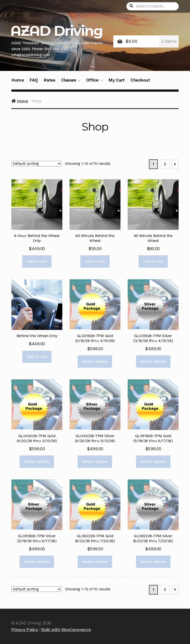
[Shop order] (36, 164)
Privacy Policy (25, 630)
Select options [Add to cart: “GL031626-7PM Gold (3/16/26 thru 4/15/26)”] (95, 362)
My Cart (117, 80)
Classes (69, 80)
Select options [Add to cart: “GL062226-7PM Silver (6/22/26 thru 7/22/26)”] (153, 562)
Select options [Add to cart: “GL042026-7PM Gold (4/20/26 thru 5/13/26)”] (37, 462)
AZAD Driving (57, 31)
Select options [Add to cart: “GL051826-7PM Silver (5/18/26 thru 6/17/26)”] (37, 562)
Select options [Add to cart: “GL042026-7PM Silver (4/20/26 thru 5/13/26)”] (95, 462)
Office (92, 80)
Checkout (140, 80)
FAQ (34, 80)
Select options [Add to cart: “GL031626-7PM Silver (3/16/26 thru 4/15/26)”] (153, 362)
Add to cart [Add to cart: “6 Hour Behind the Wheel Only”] (37, 261)
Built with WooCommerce (66, 630)
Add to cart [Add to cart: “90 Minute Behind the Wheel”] (153, 261)
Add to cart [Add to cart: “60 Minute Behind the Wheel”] (95, 261)
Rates (49, 80)
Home (18, 80)
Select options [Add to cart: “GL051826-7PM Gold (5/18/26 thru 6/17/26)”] (153, 462)
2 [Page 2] (165, 164)
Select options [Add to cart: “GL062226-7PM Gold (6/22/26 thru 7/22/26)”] (95, 562)
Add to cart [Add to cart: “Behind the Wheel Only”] (37, 357)
